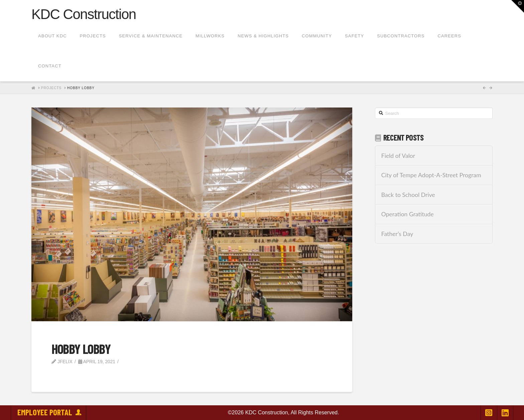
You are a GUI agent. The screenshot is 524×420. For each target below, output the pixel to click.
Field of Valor (398, 156)
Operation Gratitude (408, 214)
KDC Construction (84, 14)
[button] (518, 6)
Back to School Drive (408, 195)
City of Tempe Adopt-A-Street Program (431, 175)
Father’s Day (397, 234)
